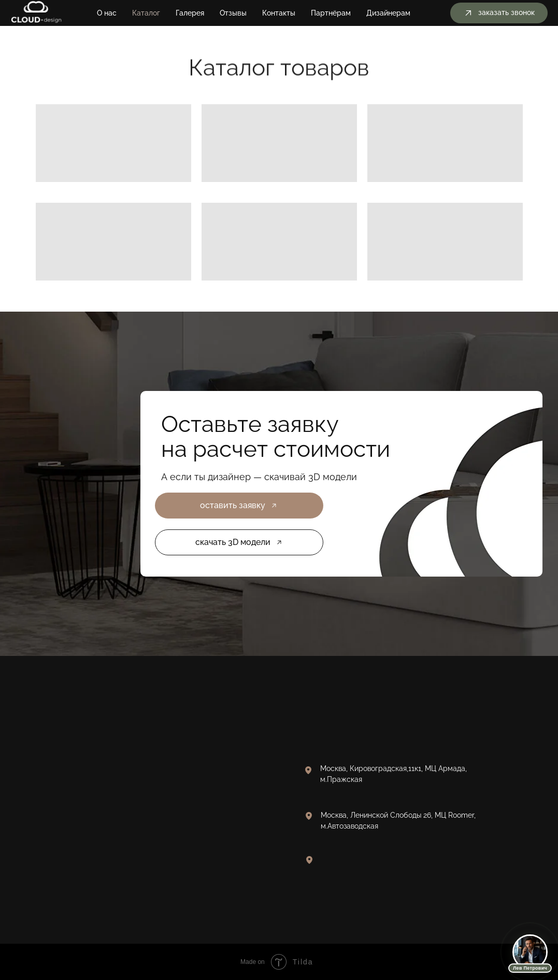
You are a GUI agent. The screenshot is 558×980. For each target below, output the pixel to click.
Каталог (146, 13)
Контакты (279, 13)
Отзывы (233, 13)
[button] (499, 13)
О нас (107, 13)
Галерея (190, 13)
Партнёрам (331, 13)
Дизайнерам (388, 13)
